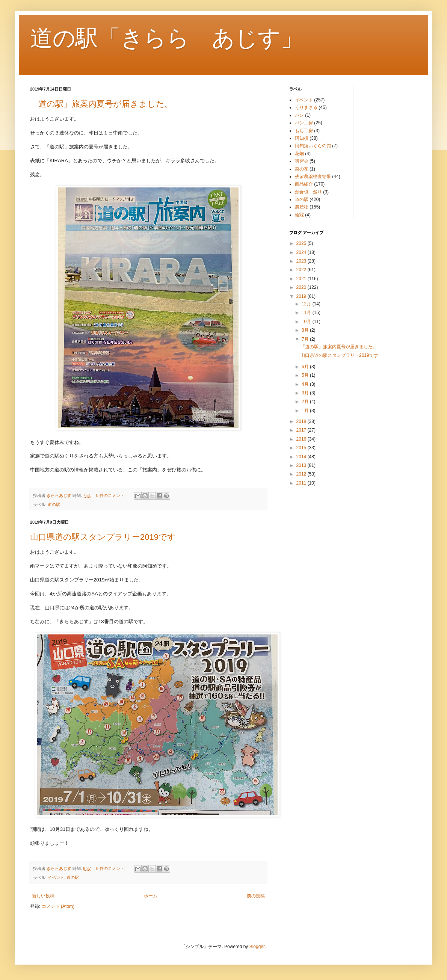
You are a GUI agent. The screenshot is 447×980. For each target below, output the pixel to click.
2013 (302, 465)
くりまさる (306, 107)
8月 (306, 330)
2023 (302, 261)
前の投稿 (256, 896)
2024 (302, 252)
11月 (307, 313)
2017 (302, 430)
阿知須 (302, 138)
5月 (306, 375)
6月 (306, 367)
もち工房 (304, 131)
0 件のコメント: (111, 495)
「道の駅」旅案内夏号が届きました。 (101, 104)
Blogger (257, 947)
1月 (306, 411)
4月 (306, 384)
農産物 (302, 207)
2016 (302, 439)
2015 (302, 448)
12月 (307, 304)
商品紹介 (304, 184)
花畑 (299, 154)
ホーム (151, 896)
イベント (56, 877)
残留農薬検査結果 (313, 177)
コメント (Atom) (58, 906)
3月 (306, 393)
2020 (302, 287)
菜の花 (302, 169)
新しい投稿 (43, 896)
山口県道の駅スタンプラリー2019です (103, 537)
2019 (302, 296)
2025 (302, 243)
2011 (302, 483)
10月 (307, 322)
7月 (306, 339)
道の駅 (54, 504)
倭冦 (299, 215)
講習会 (302, 161)
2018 (302, 421)
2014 (302, 457)
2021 (302, 279)
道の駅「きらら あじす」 (167, 38)
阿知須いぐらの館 (313, 146)
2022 (302, 270)
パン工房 (304, 123)
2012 (302, 474)
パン (299, 115)
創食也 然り (308, 192)
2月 (306, 402)
